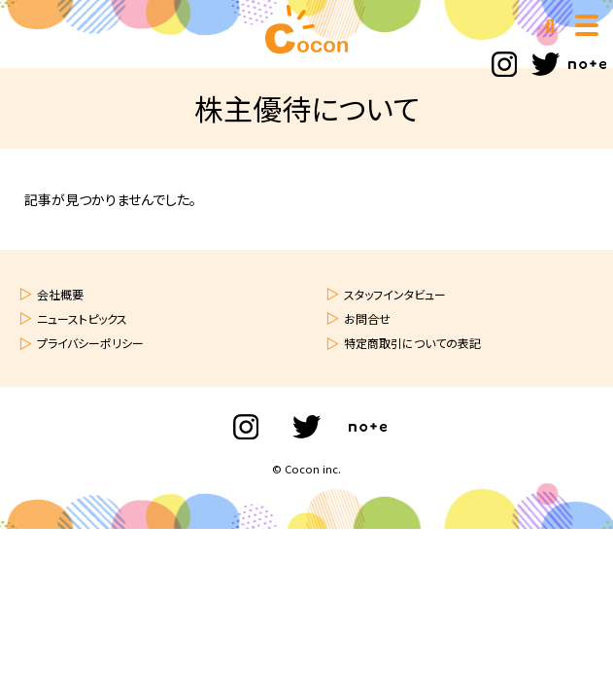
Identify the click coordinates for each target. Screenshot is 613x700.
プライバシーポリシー (90, 343)
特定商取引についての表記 (412, 343)
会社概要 (60, 294)
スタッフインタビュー (395, 294)
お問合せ (367, 318)
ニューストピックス (82, 318)
